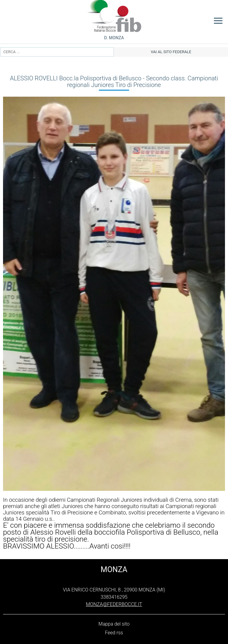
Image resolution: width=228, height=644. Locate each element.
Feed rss (114, 633)
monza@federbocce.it (114, 604)
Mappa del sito (114, 624)
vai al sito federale (171, 52)
